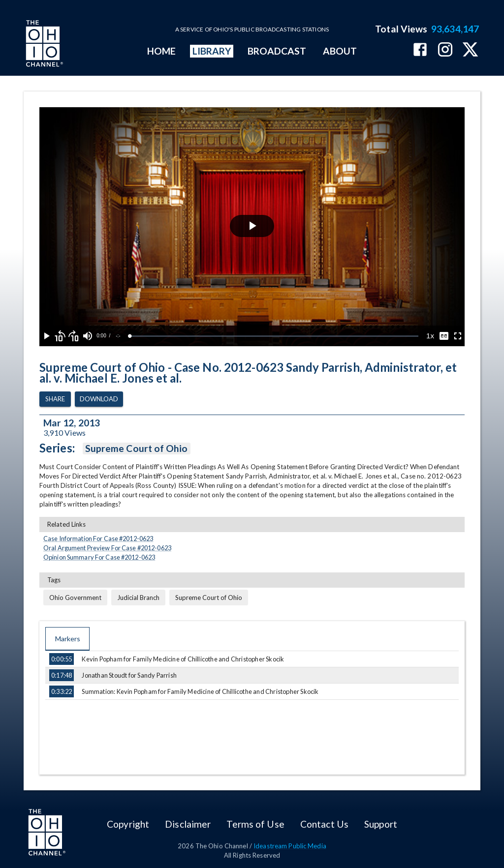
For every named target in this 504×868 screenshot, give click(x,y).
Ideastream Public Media (290, 846)
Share (55, 399)
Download (99, 399)
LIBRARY (212, 51)
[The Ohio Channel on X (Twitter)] (470, 50)
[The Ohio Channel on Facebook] (420, 50)
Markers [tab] (67, 639)
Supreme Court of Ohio (137, 449)
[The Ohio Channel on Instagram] (445, 50)
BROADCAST (277, 51)
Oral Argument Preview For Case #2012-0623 (107, 548)
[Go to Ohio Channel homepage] (43, 45)
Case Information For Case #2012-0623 (98, 539)
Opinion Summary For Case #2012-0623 (99, 557)
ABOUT (340, 51)
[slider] (274, 336)
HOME (161, 51)
